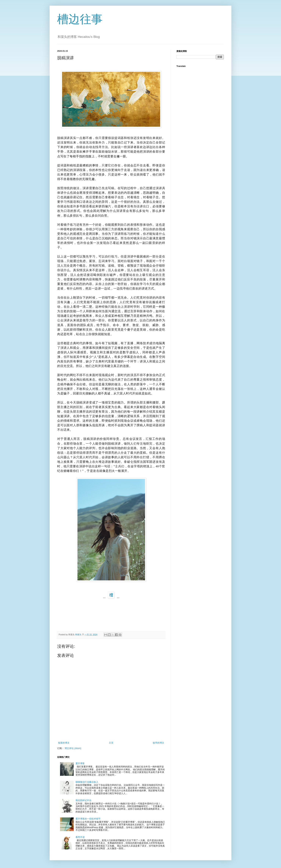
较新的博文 (64, 743)
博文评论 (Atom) (73, 748)
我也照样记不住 (84, 800)
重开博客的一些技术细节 (88, 819)
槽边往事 (80, 19)
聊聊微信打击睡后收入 (87, 782)
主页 (111, 743)
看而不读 (80, 837)
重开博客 (80, 763)
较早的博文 (158, 743)
